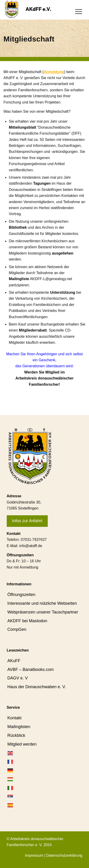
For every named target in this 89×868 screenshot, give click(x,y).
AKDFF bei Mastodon (27, 621)
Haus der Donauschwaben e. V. (37, 687)
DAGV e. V (18, 678)
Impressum (34, 855)
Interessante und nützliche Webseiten (42, 603)
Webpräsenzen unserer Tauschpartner (43, 612)
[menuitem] (79, 11)
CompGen (17, 629)
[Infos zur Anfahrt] (27, 521)
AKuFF (14, 661)
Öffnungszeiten (21, 595)
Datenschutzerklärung (64, 855)
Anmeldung (54, 72)
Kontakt (14, 718)
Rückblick (16, 735)
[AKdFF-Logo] (12, 9)
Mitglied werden (22, 744)
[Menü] (79, 11)
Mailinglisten (19, 727)
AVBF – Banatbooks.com (31, 670)
